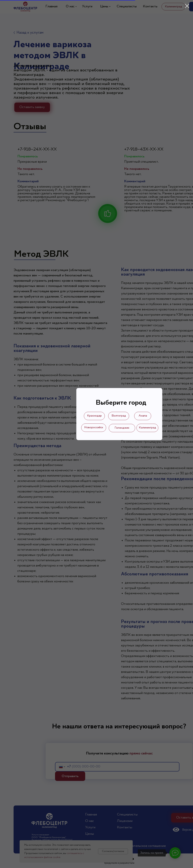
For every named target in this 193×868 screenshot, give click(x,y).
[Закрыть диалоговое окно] (187, 6)
